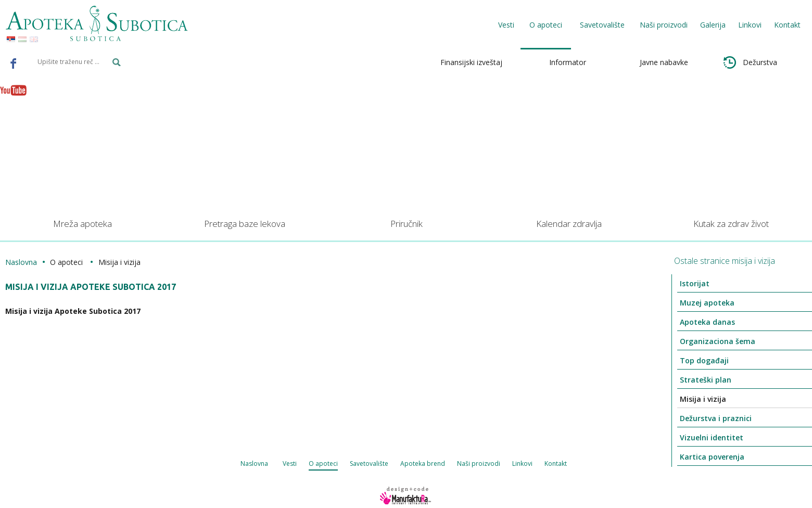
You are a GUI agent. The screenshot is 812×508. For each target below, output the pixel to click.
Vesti (506, 25)
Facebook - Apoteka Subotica (14, 63)
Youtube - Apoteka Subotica (14, 90)
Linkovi (750, 25)
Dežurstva (750, 62)
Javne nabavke (664, 62)
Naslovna (21, 262)
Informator (568, 62)
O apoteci (323, 463)
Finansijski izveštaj (471, 62)
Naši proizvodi (664, 25)
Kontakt (787, 25)
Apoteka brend (423, 463)
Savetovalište (369, 463)
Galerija (713, 25)
